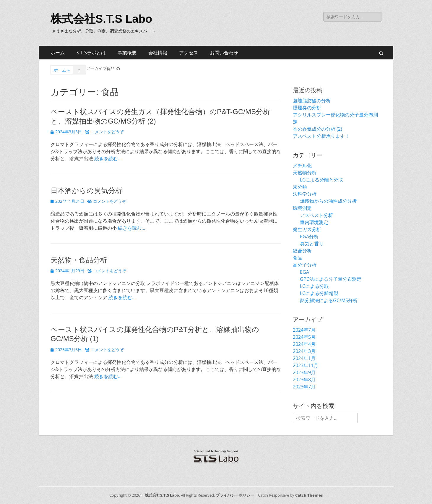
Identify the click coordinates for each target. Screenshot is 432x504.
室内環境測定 (314, 222)
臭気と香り (312, 244)
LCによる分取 (314, 286)
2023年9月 (304, 372)
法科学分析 (305, 194)
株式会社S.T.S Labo (101, 19)
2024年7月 (304, 330)
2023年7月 (304, 387)
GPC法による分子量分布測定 (331, 279)
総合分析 (302, 251)
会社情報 (158, 53)
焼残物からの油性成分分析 (328, 201)
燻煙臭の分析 (307, 108)
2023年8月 (304, 380)
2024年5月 (304, 337)
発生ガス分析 (307, 229)
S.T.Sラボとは (91, 53)
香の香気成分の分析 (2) (317, 129)
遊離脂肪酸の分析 (312, 101)
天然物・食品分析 (79, 260)
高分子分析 (305, 265)
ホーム (58, 53)
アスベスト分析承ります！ (321, 136)
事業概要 (127, 53)
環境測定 (302, 208)
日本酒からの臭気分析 (86, 191)
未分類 (300, 187)
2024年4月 (304, 344)
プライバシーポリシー (235, 495)
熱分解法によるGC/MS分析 (329, 300)
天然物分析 (305, 173)
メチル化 (302, 166)
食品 (298, 258)
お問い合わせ (224, 53)
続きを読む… (108, 158)
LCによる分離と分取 (321, 180)
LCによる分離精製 (319, 293)
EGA (304, 272)
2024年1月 (304, 358)
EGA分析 (309, 236)
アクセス (189, 53)
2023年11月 (306, 365)
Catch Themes (309, 495)
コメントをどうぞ (107, 132)
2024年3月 (304, 351)
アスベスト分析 (316, 215)
